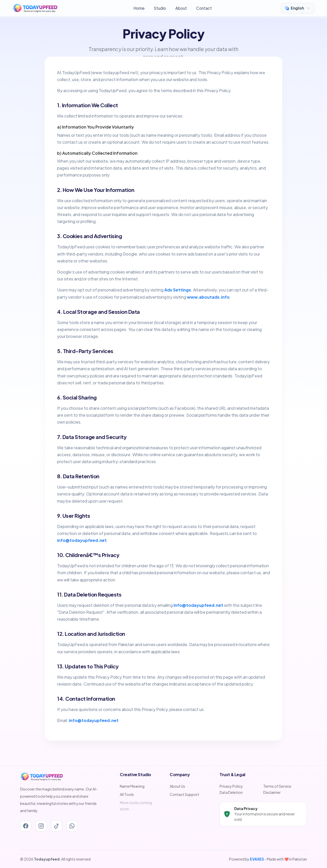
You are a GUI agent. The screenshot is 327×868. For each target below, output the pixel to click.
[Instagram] (41, 826)
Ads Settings (178, 290)
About (181, 8)
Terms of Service (277, 786)
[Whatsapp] (72, 826)
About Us (177, 786)
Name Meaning (132, 786)
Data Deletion (231, 792)
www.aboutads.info (208, 297)
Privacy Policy (231, 786)
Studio (160, 8)
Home (139, 8)
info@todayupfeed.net (82, 540)
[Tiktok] (57, 826)
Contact (204, 8)
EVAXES (257, 859)
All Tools (127, 794)
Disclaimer (272, 792)
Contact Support (184, 794)
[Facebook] (26, 826)
